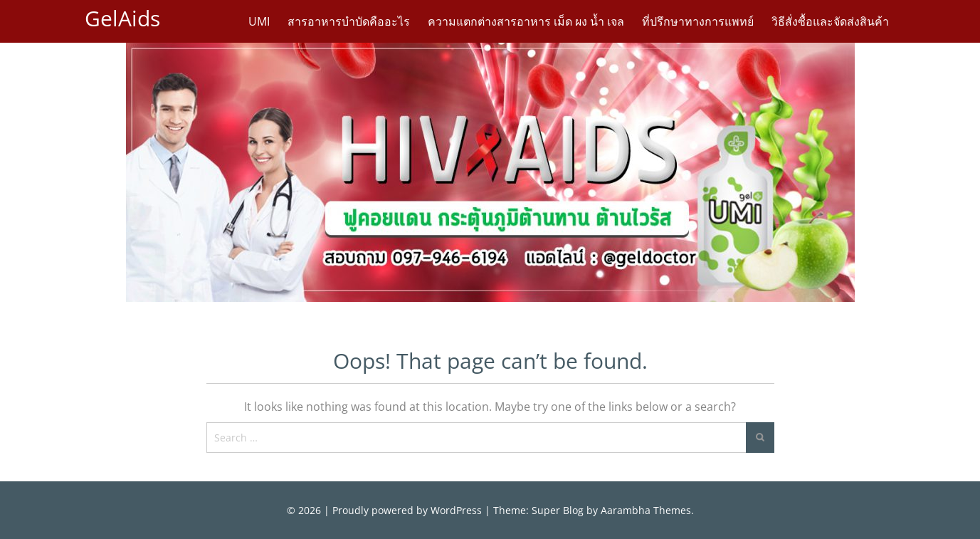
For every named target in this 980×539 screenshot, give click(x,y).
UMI (259, 21)
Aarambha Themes (646, 510)
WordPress (456, 510)
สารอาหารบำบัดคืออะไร (349, 21)
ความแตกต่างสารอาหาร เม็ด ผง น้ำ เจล (526, 21)
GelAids (122, 18)
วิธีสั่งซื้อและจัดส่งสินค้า (830, 21)
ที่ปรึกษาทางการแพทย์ (698, 21)
